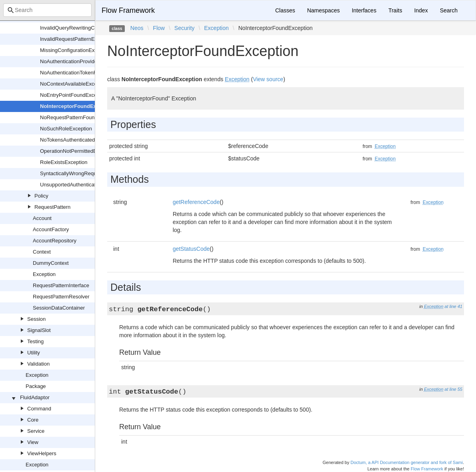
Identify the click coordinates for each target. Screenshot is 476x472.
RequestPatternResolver (61, 297)
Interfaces (364, 10)
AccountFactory (51, 229)
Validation (38, 364)
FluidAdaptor (35, 397)
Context (42, 252)
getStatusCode (191, 249)
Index (421, 10)
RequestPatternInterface (61, 285)
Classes (285, 10)
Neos (137, 28)
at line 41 (453, 306)
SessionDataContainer (59, 308)
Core (33, 420)
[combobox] (47, 10)
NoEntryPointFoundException (74, 95)
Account (42, 218)
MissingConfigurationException (76, 50)
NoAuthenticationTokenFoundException (86, 73)
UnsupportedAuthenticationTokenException (90, 185)
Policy (41, 196)
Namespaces (324, 10)
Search (449, 10)
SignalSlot (39, 330)
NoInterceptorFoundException (77, 106)
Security (185, 28)
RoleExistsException (64, 162)
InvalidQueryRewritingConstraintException (89, 28)
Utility (34, 353)
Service (36, 431)
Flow (159, 28)
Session (36, 319)
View (33, 442)
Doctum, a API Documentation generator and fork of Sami (407, 462)
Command (39, 409)
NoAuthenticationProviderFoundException (88, 61)
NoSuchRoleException (66, 129)
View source (268, 79)
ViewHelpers (42, 453)
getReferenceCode (196, 202)
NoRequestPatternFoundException (80, 117)
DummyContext (51, 263)
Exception (44, 274)
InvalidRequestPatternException (77, 39)
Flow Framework (128, 10)
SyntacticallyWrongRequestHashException (89, 173)
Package (36, 386)
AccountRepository (55, 241)
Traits (395, 10)
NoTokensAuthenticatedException (79, 140)
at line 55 (453, 389)
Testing (35, 341)
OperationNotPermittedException (78, 151)
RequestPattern (52, 207)
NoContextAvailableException (74, 84)
